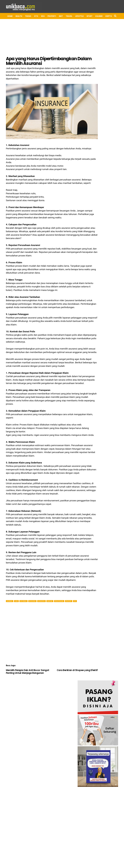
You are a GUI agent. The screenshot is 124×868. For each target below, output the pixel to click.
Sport (85, 16)
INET (57, 16)
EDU (38, 16)
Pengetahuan (55, 587)
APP (112, 16)
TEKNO (24, 16)
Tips (71, 587)
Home (6, 16)
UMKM (6, 22)
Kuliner (95, 16)
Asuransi (5, 587)
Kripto (104, 16)
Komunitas (37, 587)
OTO (32, 16)
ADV (22, 22)
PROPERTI (47, 16)
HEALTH (14, 16)
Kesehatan (28, 587)
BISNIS (14, 22)
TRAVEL (65, 16)
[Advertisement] (50, 621)
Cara (12, 587)
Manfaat (46, 587)
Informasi (19, 587)
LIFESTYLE (75, 16)
